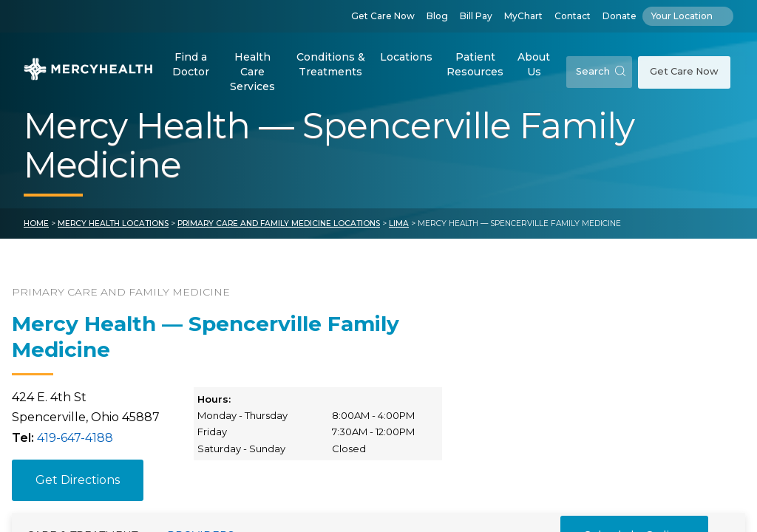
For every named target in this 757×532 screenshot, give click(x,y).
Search (601, 71)
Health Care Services (252, 71)
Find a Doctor (191, 64)
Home (36, 224)
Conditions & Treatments (331, 64)
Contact (573, 16)
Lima (399, 224)
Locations (406, 57)
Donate (619, 16)
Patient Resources (475, 64)
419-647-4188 (75, 438)
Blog (437, 16)
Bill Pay (476, 16)
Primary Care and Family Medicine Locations (279, 224)
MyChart (523, 16)
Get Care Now (383, 16)
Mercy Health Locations (113, 224)
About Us (534, 64)
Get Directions (78, 480)
